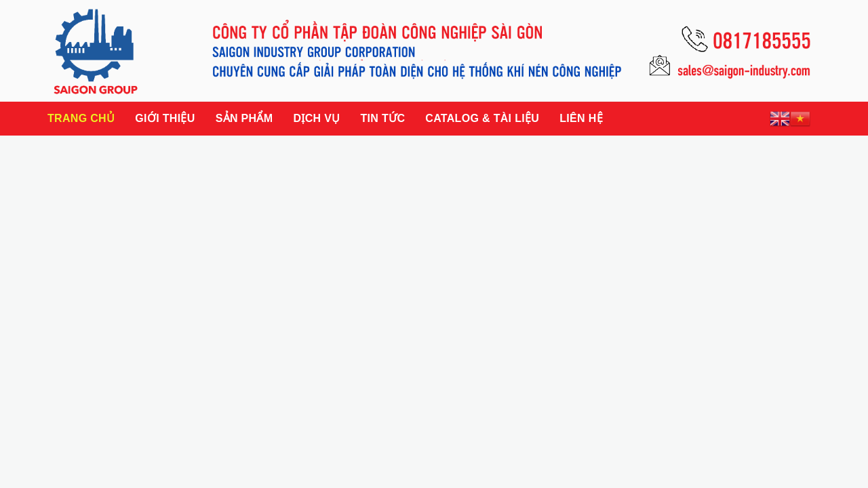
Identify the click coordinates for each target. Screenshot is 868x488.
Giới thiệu (165, 118)
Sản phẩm (244, 118)
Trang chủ (81, 118)
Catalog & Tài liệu (482, 118)
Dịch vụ (316, 118)
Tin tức (382, 118)
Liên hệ (581, 118)
